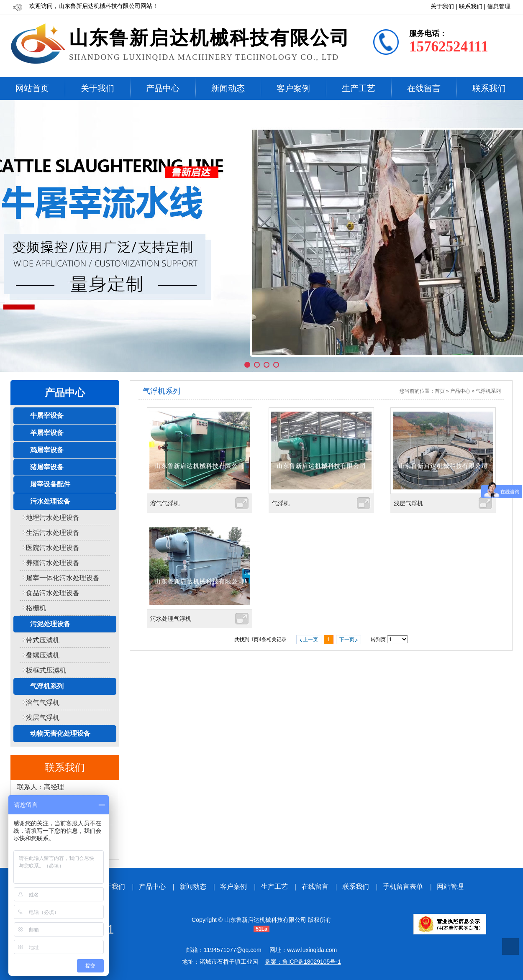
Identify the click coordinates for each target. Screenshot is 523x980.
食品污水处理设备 (53, 593)
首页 (440, 391)
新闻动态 (228, 88)
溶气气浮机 (43, 702)
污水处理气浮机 (171, 619)
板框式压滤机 (46, 670)
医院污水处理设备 (53, 548)
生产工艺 (359, 88)
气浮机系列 (488, 391)
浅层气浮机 (43, 718)
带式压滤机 (43, 640)
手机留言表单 (403, 887)
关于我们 (442, 6)
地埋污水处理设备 (53, 518)
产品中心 (163, 88)
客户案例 (293, 88)
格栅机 (36, 608)
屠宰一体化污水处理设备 (63, 578)
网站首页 (32, 88)
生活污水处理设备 (53, 533)
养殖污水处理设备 (53, 563)
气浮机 (281, 503)
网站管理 (450, 887)
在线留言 (424, 88)
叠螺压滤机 (43, 655)
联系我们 (471, 6)
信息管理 (499, 6)
